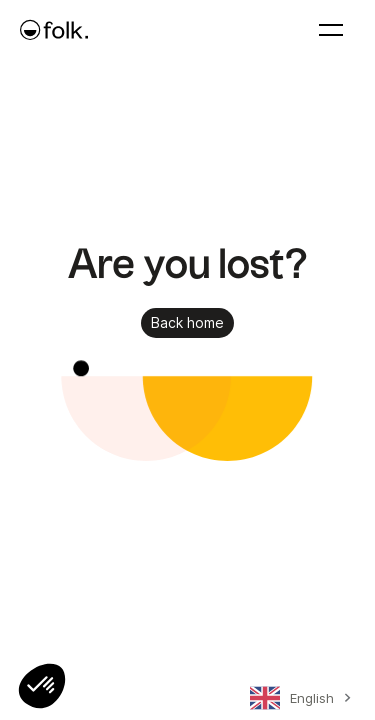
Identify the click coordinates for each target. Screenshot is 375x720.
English (292, 698)
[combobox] (297, 702)
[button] (42, 686)
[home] (54, 30)
